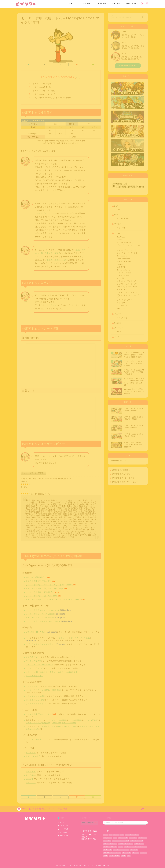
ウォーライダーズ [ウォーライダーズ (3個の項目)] (124, 841)
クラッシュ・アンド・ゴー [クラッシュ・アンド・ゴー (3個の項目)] (110, 844)
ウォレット (121, 227)
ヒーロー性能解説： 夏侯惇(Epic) (41, 591)
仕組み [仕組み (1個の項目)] (105, 856)
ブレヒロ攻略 (85, 4)
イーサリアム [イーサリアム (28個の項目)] (107, 841)
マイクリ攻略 (101, 4)
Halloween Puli (64, 726)
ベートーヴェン (42, 213)
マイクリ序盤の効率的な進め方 (39, 664)
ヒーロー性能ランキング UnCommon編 (43, 621)
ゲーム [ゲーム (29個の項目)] (120, 847)
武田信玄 (49, 252)
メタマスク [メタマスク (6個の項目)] (143, 853)
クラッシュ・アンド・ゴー (127, 280)
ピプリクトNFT (123, 218)
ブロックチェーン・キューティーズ (130, 295)
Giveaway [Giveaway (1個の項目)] (116, 835)
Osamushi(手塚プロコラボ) (64, 722)
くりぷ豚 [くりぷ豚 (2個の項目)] (125, 838)
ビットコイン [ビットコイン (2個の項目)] (134, 850)
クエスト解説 (32, 686)
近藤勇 (50, 259)
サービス (118, 223)
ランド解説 (31, 752)
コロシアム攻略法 (34, 739)
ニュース (118, 313)
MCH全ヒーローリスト (36, 631)
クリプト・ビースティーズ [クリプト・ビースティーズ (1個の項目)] (110, 847)
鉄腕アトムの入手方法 (42, 86)
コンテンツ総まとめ (35, 668)
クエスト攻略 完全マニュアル (39, 580)
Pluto (75, 726)
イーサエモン (122, 289)
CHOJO (120, 264)
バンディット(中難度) (57, 720)
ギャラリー (119, 336)
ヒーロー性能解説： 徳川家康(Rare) (42, 595)
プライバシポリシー (88, 835)
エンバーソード (123, 305)
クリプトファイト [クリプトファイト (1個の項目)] (139, 844)
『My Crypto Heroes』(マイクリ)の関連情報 (52, 97)
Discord (29, 778)
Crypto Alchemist (124, 269)
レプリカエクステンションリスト (40, 643)
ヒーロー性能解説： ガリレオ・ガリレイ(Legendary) (49, 584)
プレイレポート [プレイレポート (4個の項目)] (127, 853)
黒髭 (78, 249)
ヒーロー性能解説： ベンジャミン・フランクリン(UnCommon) (54, 599)
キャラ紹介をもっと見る (128, 65)
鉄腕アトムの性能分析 (42, 83)
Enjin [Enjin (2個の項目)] (111, 835)
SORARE (121, 239)
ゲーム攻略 (116, 4)
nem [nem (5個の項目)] (115, 838)
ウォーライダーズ (124, 275)
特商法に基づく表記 (88, 839)
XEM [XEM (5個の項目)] (120, 838)
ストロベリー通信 (124, 272)
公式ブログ (31, 782)
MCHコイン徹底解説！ (36, 577)
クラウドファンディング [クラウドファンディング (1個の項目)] (137, 841)
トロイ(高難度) (75, 720)
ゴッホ (53, 213)
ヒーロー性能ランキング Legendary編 (43, 609)
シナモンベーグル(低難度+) (38, 722)
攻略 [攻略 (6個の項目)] (129, 856)
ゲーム (117, 232)
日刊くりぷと (131, 4)
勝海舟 (57, 252)
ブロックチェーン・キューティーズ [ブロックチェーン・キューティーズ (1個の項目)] (112, 853)
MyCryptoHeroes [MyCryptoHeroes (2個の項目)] (108, 838)
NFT (116, 214)
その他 (87, 637)
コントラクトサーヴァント (127, 252)
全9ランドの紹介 (33, 756)
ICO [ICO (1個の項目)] (122, 835)
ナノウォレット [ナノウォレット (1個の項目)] (108, 850)
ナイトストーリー (124, 261)
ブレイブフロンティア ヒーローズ (129, 246)
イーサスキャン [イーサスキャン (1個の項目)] (142, 838)
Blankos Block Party (125, 242)
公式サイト (53, 304)
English (118, 322)
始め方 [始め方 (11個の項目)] (123, 856)
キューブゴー (122, 302)
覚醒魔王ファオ (49, 726)
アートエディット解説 (36, 699)
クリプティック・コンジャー (128, 283)
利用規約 (84, 837)
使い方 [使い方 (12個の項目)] (111, 856)
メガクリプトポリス (125, 299)
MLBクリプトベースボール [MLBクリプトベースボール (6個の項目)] (132, 835)
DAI (118, 209)
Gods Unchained (124, 258)
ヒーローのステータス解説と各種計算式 (43, 689)
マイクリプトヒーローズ (126, 250)
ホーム (72, 4)
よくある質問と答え (35, 703)
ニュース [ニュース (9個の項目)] (116, 850)
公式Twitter (31, 774)
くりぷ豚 (120, 278)
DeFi (116, 205)
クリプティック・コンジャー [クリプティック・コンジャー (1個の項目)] (126, 844)
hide (78, 77)
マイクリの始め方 (34, 660)
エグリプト (121, 266)
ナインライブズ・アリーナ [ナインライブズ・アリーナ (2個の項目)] (139, 847)
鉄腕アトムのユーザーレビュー (46, 93)
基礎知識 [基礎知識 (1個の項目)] (117, 856)
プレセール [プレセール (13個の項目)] (135, 853)
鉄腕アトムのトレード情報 (44, 90)
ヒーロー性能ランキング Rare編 (40, 617)
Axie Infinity (122, 308)
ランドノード (76, 637)
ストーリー (119, 327)
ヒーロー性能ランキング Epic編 (40, 613)
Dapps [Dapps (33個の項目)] (105, 835)
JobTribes (121, 236)
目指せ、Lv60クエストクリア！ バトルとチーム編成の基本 (52, 671)
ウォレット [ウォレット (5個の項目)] (115, 841)
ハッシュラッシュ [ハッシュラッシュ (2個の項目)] (124, 850)
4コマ (119, 331)
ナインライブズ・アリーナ (127, 292)
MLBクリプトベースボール (127, 286)
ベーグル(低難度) (91, 720)
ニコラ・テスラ (61, 259)
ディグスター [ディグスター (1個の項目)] (128, 847)
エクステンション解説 (36, 695)
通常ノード (64, 637)
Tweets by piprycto (119, 459)
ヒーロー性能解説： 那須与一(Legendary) (44, 588)
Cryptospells (122, 255)
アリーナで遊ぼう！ (35, 675)
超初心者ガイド (33, 656)
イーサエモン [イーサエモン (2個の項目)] (133, 838)
